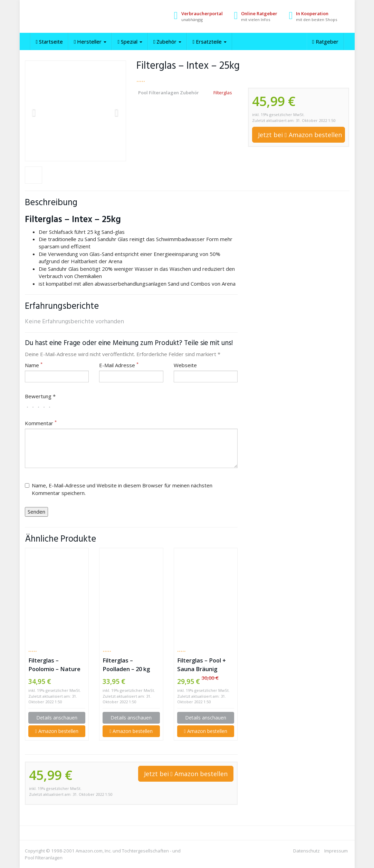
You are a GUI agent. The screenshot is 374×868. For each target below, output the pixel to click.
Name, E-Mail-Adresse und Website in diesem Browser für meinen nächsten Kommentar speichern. (119, 489)
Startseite (49, 41)
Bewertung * (40, 396)
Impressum (336, 851)
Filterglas (223, 93)
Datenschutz (306, 851)
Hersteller (90, 41)
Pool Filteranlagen (44, 858)
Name (34, 365)
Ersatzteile (209, 41)
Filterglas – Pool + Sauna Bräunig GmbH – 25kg (202, 665)
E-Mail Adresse (119, 365)
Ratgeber (325, 41)
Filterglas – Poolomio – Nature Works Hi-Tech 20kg (56, 665)
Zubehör (167, 41)
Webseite (185, 365)
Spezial (130, 41)
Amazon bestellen (57, 731)
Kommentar (41, 423)
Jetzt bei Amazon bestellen (300, 135)
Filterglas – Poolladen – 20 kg (126, 665)
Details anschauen (57, 718)
